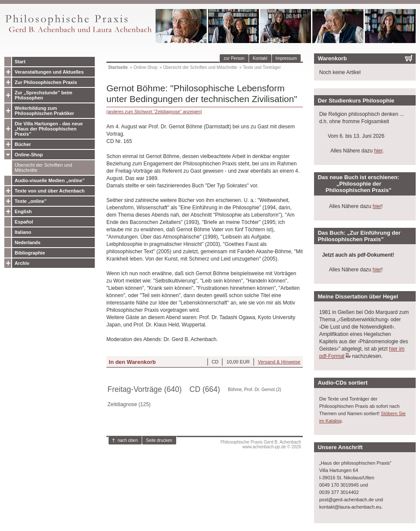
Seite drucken (159, 440)
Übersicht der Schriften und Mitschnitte (43, 168)
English (23, 211)
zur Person (234, 58)
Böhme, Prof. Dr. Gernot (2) (255, 390)
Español (24, 222)
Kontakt (260, 58)
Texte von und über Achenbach (50, 191)
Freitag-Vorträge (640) (145, 389)
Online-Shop (29, 155)
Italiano (23, 232)
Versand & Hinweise (279, 362)
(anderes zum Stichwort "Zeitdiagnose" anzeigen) (154, 112)
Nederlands (28, 242)
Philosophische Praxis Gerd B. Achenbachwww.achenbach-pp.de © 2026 (261, 444)
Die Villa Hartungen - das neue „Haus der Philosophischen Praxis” (49, 129)
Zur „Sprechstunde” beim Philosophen (44, 95)
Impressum (286, 58)
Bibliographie (30, 253)
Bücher (23, 144)
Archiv (22, 263)
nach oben (128, 440)
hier (378, 151)
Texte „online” (31, 201)
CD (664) (205, 389)
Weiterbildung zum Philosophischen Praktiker (44, 111)
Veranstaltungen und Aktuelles (49, 72)
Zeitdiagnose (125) (129, 404)
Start (20, 62)
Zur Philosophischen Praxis (46, 82)
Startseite (118, 67)
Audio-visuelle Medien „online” (50, 180)
